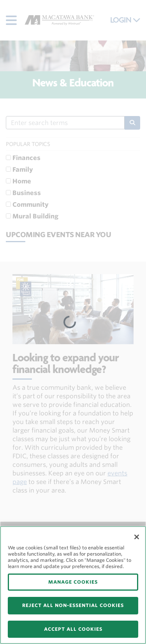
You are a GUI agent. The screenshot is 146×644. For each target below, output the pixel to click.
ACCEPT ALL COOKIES (73, 629)
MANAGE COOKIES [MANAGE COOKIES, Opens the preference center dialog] (73, 582)
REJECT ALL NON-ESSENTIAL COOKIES (73, 605)
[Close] (137, 537)
